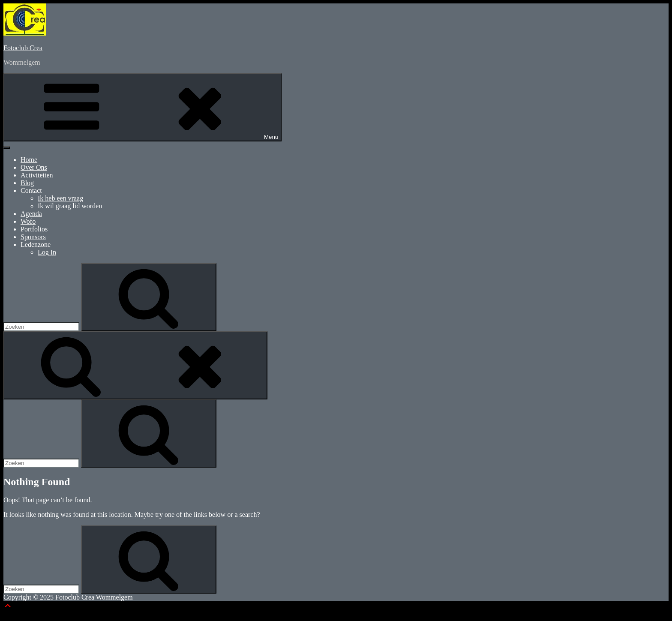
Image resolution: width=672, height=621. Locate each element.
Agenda (31, 214)
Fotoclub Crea (23, 48)
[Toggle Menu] (7, 147)
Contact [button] (31, 190)
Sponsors (33, 237)
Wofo (28, 221)
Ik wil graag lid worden (70, 206)
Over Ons (34, 167)
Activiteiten (37, 175)
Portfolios (34, 229)
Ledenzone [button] (36, 244)
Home (29, 160)
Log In (47, 252)
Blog (27, 183)
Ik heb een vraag (60, 198)
